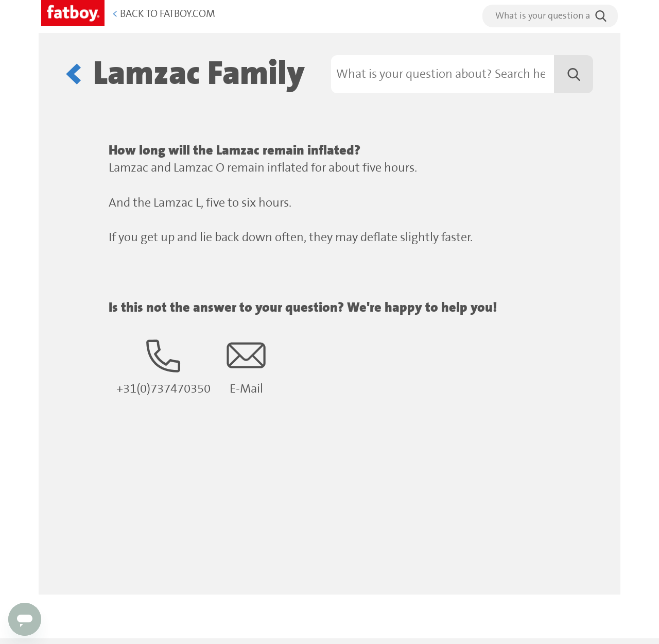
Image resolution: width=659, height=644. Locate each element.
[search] (550, 16)
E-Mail (246, 366)
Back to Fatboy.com (164, 14)
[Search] (462, 74)
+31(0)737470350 (163, 366)
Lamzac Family (199, 74)
